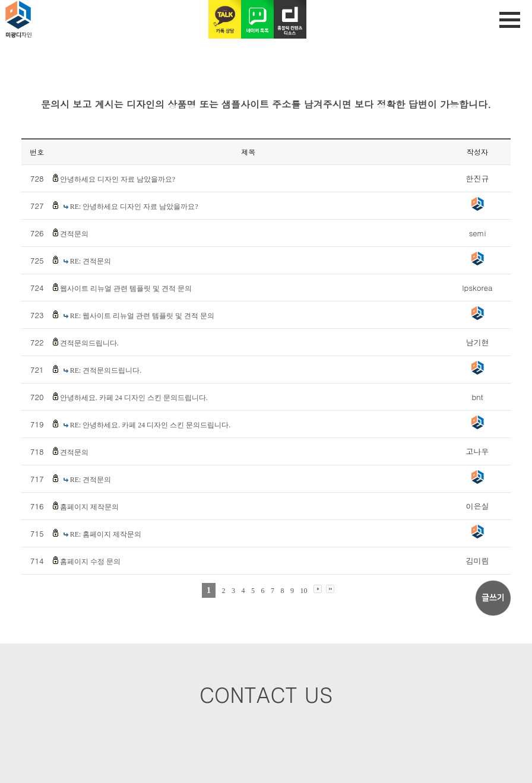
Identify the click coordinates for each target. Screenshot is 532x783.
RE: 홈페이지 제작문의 (106, 534)
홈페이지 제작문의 (89, 507)
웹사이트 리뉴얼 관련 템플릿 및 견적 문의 (126, 289)
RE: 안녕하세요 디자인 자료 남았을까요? (134, 207)
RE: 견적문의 (91, 261)
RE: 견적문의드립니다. (106, 370)
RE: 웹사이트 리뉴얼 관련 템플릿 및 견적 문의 (142, 316)
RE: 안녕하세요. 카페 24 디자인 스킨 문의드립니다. (151, 425)
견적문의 (74, 234)
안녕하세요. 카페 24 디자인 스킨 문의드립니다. (134, 398)
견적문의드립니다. (89, 343)
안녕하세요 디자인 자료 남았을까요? (118, 179)
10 (304, 591)
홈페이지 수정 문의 (90, 562)
